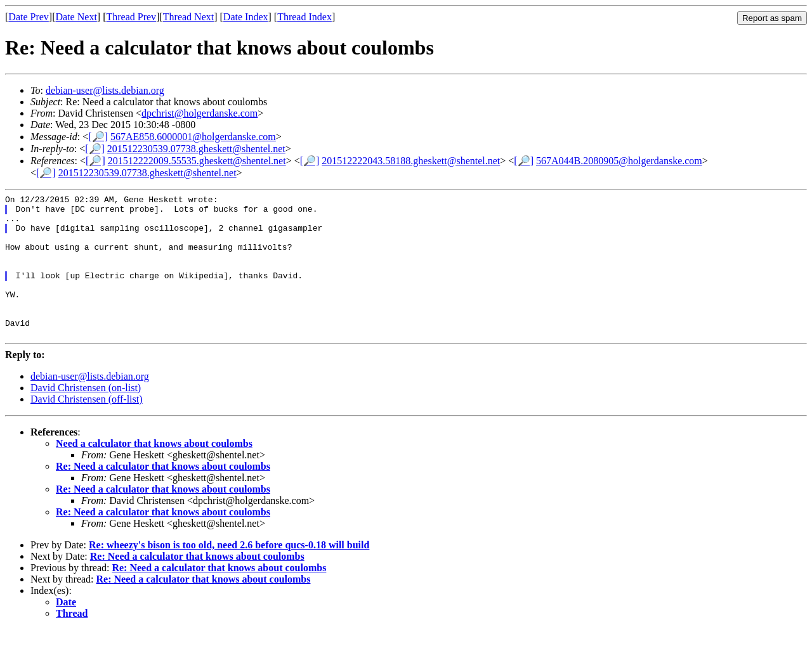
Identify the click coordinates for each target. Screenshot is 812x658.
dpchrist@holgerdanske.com (200, 113)
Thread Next (188, 17)
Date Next (76, 17)
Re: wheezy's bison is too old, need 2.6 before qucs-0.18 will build (229, 573)
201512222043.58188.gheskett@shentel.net (411, 161)
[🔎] (98, 137)
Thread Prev (131, 17)
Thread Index (304, 17)
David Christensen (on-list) (86, 416)
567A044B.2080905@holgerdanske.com (619, 161)
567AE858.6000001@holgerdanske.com (193, 137)
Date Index (246, 17)
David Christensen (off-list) (87, 428)
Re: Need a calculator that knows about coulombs (163, 495)
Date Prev (29, 17)
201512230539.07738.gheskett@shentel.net (196, 149)
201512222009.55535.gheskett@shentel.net (197, 161)
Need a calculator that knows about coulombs (154, 472)
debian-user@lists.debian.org (105, 90)
